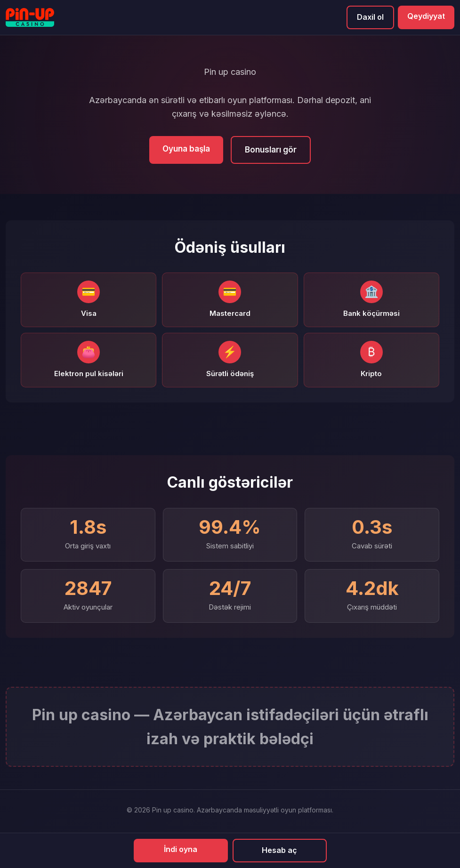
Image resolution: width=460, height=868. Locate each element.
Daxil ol (370, 17)
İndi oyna (181, 849)
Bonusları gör (271, 150)
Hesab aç (279, 850)
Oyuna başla (186, 149)
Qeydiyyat (426, 16)
